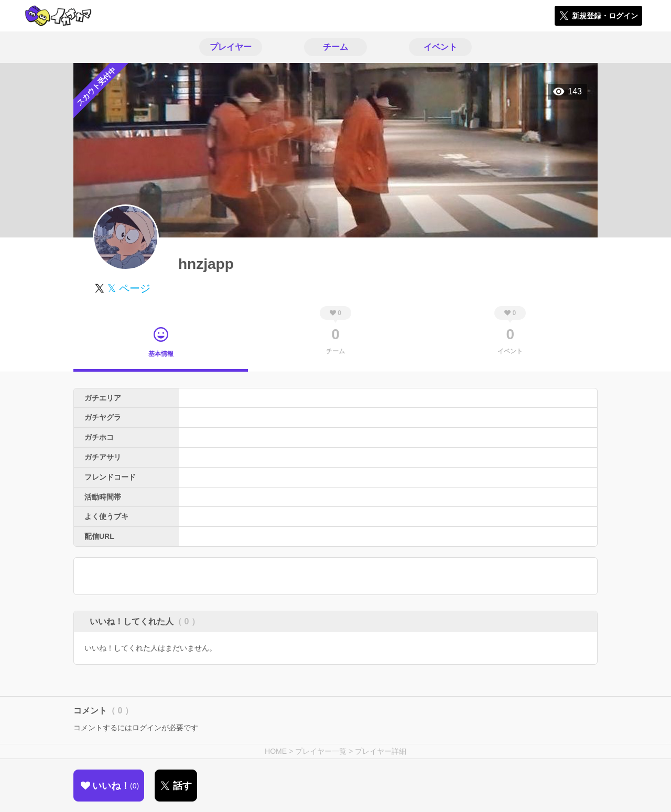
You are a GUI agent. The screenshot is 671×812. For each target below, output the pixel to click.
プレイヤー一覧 (321, 751)
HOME (276, 751)
